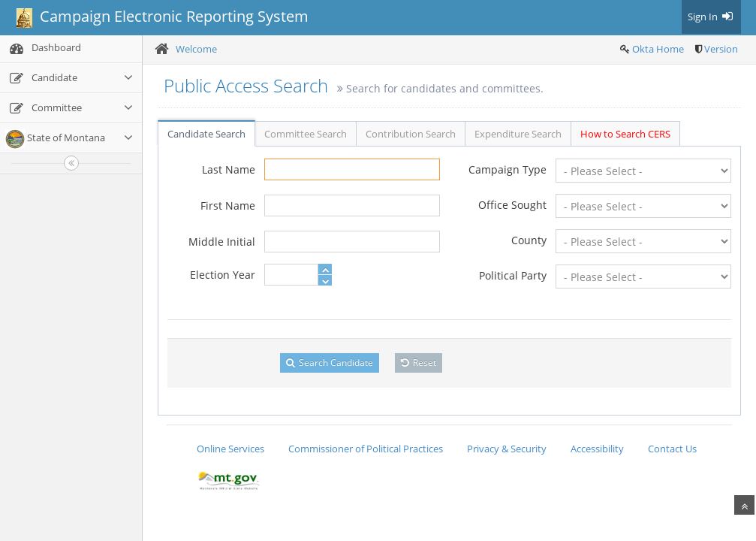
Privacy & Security (507, 449)
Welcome (196, 49)
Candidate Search (206, 134)
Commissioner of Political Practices (366, 449)
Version (721, 49)
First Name (228, 206)
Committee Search (306, 134)
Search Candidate (330, 363)
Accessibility (597, 449)
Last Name (229, 169)
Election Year (223, 275)
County (529, 240)
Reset (419, 363)
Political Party (513, 275)
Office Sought (512, 205)
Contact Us (672, 449)
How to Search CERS (625, 134)
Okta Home (658, 49)
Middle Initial (222, 242)
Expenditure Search (518, 134)
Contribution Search (411, 134)
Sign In (711, 17)
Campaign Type (508, 169)
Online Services (230, 449)
